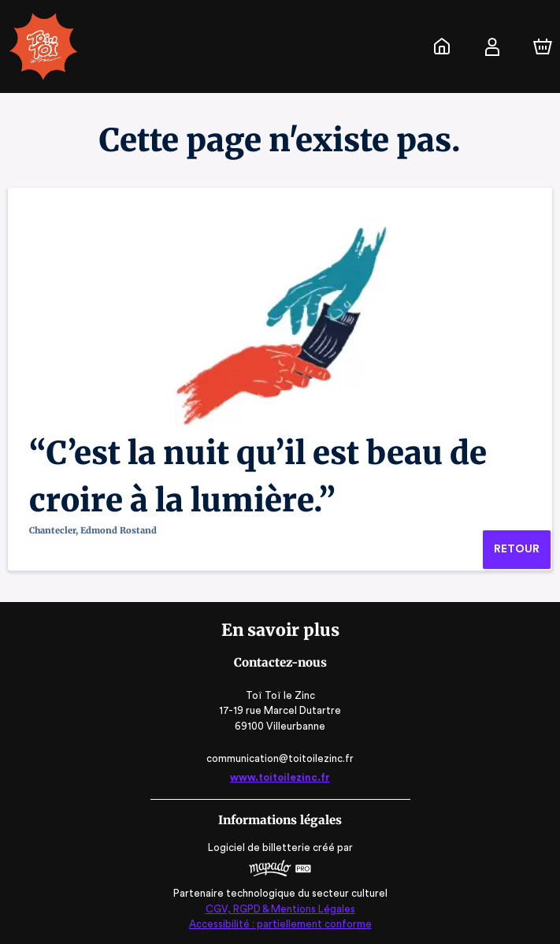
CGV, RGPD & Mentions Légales (280, 909)
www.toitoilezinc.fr (280, 777)
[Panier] (543, 46)
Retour (516, 549)
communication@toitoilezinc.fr (280, 758)
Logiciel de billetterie (260, 847)
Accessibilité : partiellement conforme (280, 924)
